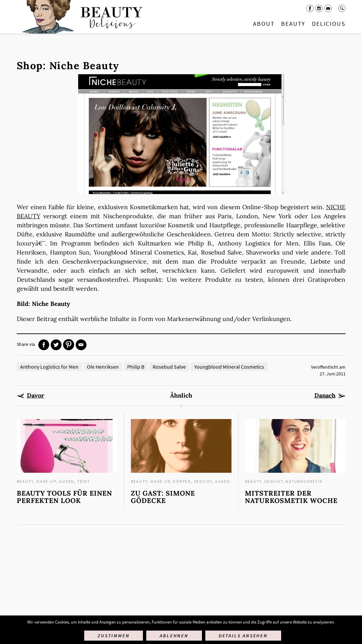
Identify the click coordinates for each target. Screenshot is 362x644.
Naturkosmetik (304, 481)
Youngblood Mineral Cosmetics (229, 367)
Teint (84, 481)
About (264, 24)
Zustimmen (114, 636)
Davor (36, 396)
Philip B (136, 367)
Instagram (319, 8)
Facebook (310, 8)
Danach (325, 396)
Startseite (81, 17)
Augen (67, 481)
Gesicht (203, 481)
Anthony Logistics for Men (49, 367)
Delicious (329, 24)
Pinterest (69, 345)
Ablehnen (174, 636)
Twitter (56, 345)
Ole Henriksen (103, 367)
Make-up (46, 481)
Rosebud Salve (169, 367)
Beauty (293, 24)
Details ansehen (243, 636)
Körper (182, 481)
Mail (328, 8)
